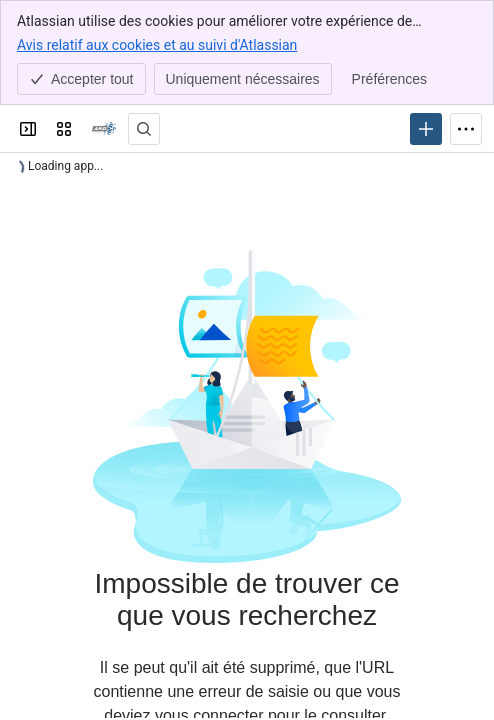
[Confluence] (104, 129)
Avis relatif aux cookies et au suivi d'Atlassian (157, 44)
